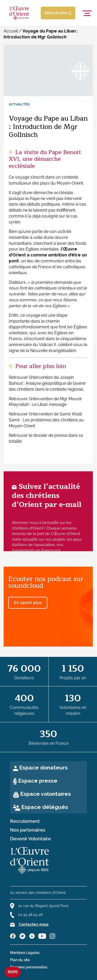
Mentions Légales (25, 953)
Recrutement (25, 821)
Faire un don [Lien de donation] (58, 13)
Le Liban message (49, 404)
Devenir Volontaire (31, 839)
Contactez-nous (33, 924)
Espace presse (38, 781)
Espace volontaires (46, 794)
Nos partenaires (28, 830)
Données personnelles (29, 967)
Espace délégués (45, 807)
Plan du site (20, 960)
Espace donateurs (43, 768)
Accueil (11, 31)
